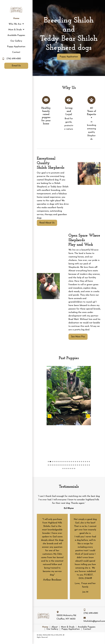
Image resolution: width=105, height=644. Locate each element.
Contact (87, 629)
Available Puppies (87, 627)
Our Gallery (52, 629)
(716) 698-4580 (14, 59)
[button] (69, 57)
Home (45, 627)
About (55, 627)
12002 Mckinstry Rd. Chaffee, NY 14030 (66, 617)
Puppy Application (71, 629)
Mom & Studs (68, 627)
